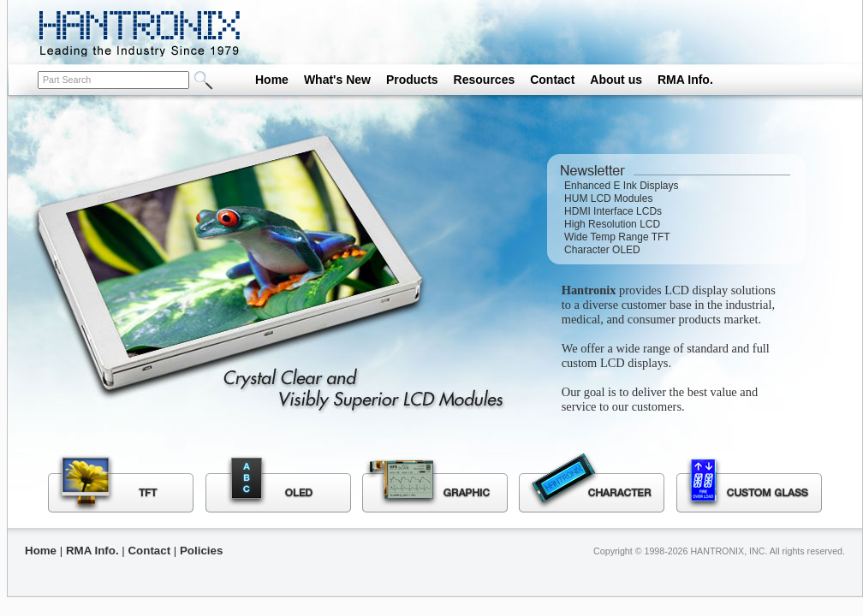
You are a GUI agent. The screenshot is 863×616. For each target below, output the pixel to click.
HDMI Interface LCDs (613, 211)
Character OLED (602, 250)
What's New (337, 80)
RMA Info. (685, 80)
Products (412, 80)
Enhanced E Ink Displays (621, 186)
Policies (201, 551)
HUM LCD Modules (608, 198)
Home (272, 80)
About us (616, 80)
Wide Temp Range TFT (617, 237)
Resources (485, 80)
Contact (552, 80)
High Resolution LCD (612, 224)
